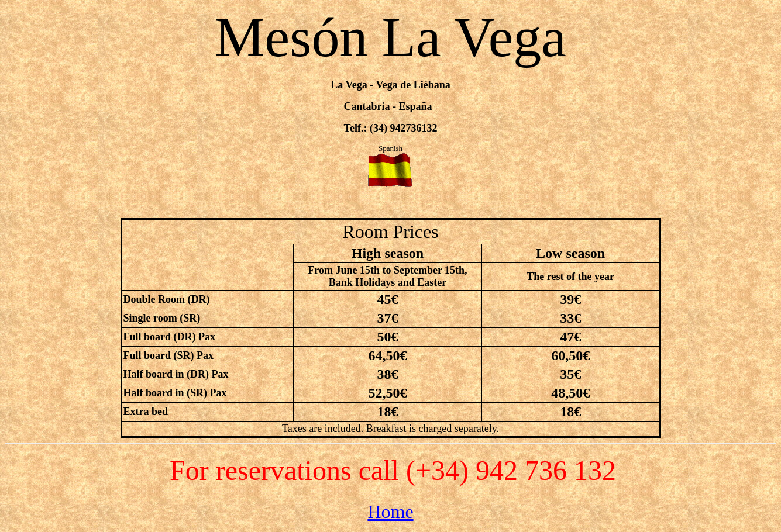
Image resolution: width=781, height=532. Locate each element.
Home (390, 512)
